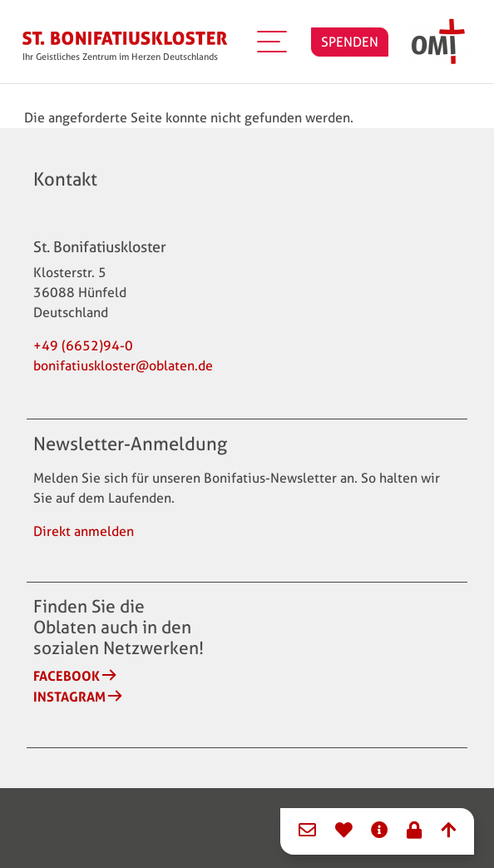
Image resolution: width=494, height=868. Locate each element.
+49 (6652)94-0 (83, 346)
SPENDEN (350, 42)
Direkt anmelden (84, 531)
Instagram (69, 697)
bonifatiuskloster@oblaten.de (123, 366)
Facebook (67, 676)
